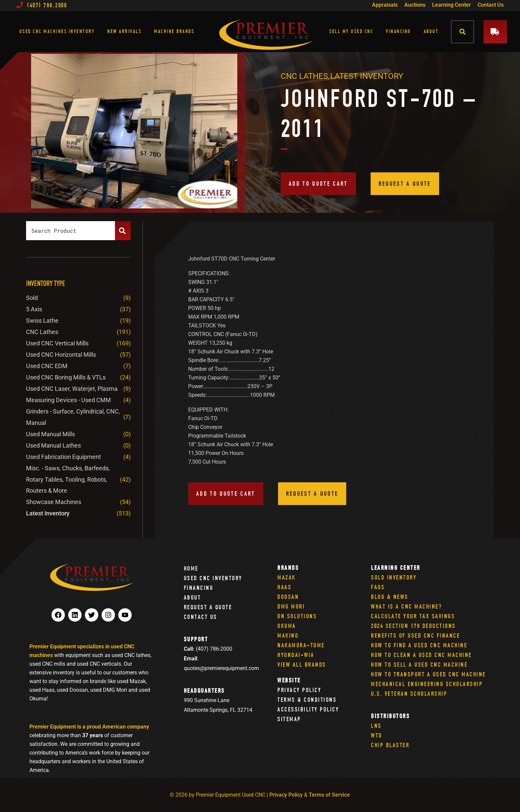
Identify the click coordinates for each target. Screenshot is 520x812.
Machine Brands (174, 31)
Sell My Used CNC (351, 31)
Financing (399, 31)
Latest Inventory (367, 76)
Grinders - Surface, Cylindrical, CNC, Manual (73, 417)
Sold (32, 298)
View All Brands (302, 665)
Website (289, 680)
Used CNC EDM (47, 366)
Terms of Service (329, 795)
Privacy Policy (299, 690)
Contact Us (491, 5)
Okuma (287, 626)
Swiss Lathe (42, 320)
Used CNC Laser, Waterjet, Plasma (72, 389)
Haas (284, 587)
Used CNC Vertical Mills (57, 343)
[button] (463, 32)
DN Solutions (297, 616)
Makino (288, 635)
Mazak (287, 577)
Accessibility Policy (308, 709)
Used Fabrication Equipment (63, 457)
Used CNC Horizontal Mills (61, 355)
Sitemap (289, 719)
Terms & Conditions (307, 700)
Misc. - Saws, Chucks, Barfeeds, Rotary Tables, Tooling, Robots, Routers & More (68, 479)
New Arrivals (124, 31)
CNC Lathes (304, 76)
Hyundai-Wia (296, 655)
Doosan (288, 597)
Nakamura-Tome (301, 645)
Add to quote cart (318, 184)
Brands (288, 568)
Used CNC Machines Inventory (57, 31)
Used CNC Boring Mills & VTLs (66, 377)
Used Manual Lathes (53, 445)
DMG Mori (291, 606)
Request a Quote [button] (405, 184)
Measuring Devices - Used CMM (69, 400)
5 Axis (34, 309)
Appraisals (385, 5)
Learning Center (451, 5)
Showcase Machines (54, 502)
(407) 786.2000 (42, 5)
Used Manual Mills (50, 434)
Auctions (415, 5)
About (431, 31)
